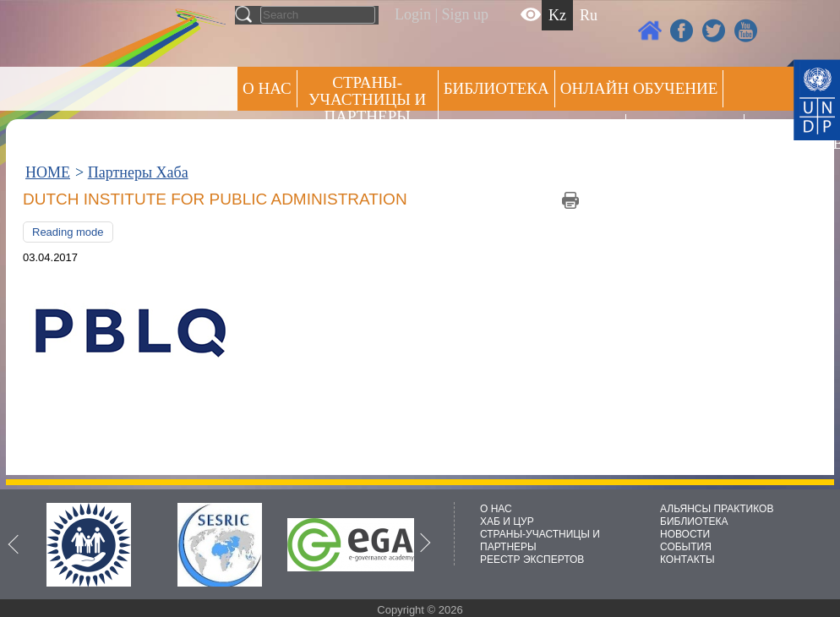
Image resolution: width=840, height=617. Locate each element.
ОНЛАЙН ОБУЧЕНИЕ (639, 88)
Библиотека (496, 88)
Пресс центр (685, 132)
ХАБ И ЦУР (507, 521)
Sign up (466, 14)
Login (413, 14)
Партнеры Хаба (138, 172)
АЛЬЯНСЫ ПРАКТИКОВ (717, 509)
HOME (48, 172)
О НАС (267, 88)
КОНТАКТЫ (687, 560)
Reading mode (68, 232)
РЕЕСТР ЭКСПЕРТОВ (779, 135)
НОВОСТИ (685, 534)
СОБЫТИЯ (686, 547)
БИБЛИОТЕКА (694, 521)
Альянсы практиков (532, 132)
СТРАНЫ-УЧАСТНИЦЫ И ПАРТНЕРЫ (367, 99)
